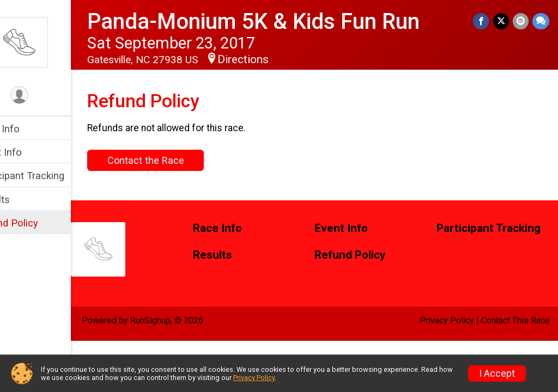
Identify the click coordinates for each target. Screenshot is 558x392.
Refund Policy (40, 223)
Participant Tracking (53, 176)
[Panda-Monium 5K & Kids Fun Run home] (52, 42)
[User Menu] (52, 96)
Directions (276, 59)
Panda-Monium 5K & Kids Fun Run (286, 22)
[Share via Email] (521, 22)
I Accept (497, 373)
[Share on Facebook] (483, 22)
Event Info (32, 152)
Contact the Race (178, 160)
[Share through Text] (541, 22)
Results (26, 200)
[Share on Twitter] (502, 22)
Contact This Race (515, 320)
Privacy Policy (447, 320)
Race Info (31, 129)
